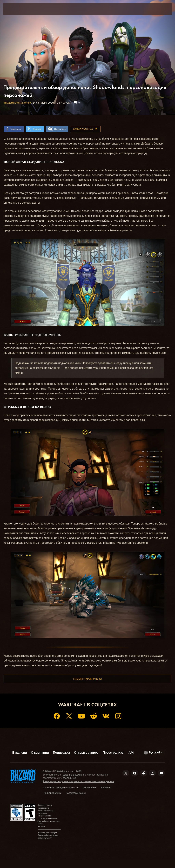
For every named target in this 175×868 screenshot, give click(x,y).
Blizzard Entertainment (18, 103)
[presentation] (13, 9)
